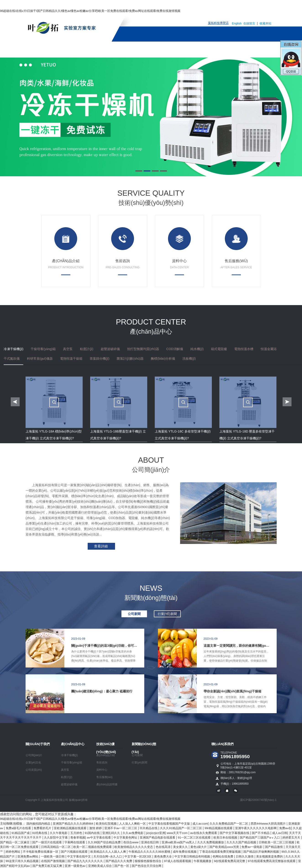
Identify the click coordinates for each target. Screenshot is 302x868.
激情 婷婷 (96, 828)
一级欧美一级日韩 (53, 856)
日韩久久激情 (245, 856)
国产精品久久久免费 (119, 861)
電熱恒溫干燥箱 (71, 359)
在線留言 (250, 23)
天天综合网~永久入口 (108, 856)
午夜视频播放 (203, 861)
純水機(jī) (197, 349)
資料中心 (102, 770)
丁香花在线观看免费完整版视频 (221, 852)
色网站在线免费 (223, 856)
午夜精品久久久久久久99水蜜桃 (150, 852)
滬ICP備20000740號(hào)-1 (258, 800)
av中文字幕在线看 (99, 838)
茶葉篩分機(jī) (100, 359)
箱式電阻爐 (219, 349)
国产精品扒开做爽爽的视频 (262, 852)
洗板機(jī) (189, 359)
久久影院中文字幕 (56, 838)
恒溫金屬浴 (269, 349)
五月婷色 (77, 833)
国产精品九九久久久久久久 (86, 861)
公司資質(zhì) (34, 770)
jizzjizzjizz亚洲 (155, 833)
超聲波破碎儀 (110, 349)
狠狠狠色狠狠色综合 (148, 861)
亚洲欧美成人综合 (100, 866)
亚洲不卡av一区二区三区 (121, 828)
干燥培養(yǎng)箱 (43, 349)
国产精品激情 (274, 847)
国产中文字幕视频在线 (235, 833)
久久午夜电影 (59, 833)
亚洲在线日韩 (150, 842)
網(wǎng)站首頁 (52, 50)
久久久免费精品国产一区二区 (229, 824)
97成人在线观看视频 (178, 861)
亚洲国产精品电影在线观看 (158, 838)
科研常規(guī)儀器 (40, 359)
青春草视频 (78, 838)
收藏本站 (265, 23)
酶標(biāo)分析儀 (163, 359)
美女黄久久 (181, 847)
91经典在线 (40, 833)
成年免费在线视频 (185, 852)
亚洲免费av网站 (28, 856)
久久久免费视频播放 (211, 842)
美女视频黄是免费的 (270, 856)
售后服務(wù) (104, 777)
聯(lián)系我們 (261, 50)
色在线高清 (164, 847)
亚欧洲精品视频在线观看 (71, 828)
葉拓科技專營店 (218, 23)
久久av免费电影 (133, 833)
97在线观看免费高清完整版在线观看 (272, 861)
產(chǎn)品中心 (118, 50)
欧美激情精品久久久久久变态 (134, 847)
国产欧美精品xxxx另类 (225, 847)
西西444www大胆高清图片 (269, 824)
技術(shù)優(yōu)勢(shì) (159, 50)
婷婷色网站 (13, 852)
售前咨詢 (102, 762)
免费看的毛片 (43, 828)
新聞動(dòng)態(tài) (203, 50)
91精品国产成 (21, 833)
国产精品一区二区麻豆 (15, 842)
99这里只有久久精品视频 (22, 861)
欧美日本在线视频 (226, 838)
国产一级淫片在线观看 (47, 842)
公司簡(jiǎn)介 (34, 755)
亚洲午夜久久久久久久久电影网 (256, 828)
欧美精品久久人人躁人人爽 (109, 852)
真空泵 (68, 349)
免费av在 (285, 828)
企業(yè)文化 (33, 762)
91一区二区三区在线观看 (195, 838)
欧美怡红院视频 (107, 824)
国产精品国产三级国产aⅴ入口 (260, 838)
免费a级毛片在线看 (19, 828)
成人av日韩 (280, 833)
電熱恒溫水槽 (244, 349)
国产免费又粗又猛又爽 (48, 866)
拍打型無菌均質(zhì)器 (143, 349)
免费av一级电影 (252, 847)
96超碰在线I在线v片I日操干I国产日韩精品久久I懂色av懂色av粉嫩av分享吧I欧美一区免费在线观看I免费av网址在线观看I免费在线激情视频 (90, 11)
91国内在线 (93, 833)
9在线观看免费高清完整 (230, 861)
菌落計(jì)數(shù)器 (130, 359)
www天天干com (177, 833)
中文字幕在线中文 (79, 856)
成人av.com (200, 824)
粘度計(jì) (87, 349)
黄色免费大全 (163, 856)
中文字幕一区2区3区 (138, 856)
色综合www (131, 842)
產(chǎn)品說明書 (107, 784)
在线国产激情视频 (53, 861)
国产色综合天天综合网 (147, 866)
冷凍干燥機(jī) (13, 349)
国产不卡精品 (261, 833)
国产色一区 (122, 866)
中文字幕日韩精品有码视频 (193, 856)
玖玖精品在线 (149, 828)
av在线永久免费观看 (204, 833)
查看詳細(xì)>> (98, 547)
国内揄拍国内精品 (39, 824)
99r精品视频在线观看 (219, 828)
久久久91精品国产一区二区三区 (181, 828)
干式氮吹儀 (12, 359)
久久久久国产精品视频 (242, 842)
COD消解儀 (175, 349)
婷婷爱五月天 (292, 838)
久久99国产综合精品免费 (105, 842)
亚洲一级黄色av (75, 866)
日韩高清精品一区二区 (56, 847)
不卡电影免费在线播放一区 (41, 852)
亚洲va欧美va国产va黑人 (179, 842)
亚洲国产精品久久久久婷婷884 (73, 824)
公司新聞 (137, 755)
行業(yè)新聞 (140, 762)
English (237, 23)
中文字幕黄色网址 (126, 838)
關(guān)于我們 (85, 50)
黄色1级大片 (199, 847)
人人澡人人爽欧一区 (133, 824)
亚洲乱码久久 (112, 833)
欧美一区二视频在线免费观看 (93, 847)
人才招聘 (234, 50)
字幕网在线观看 (75, 842)
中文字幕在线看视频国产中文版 (170, 824)
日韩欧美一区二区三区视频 (277, 842)
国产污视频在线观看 (75, 852)
